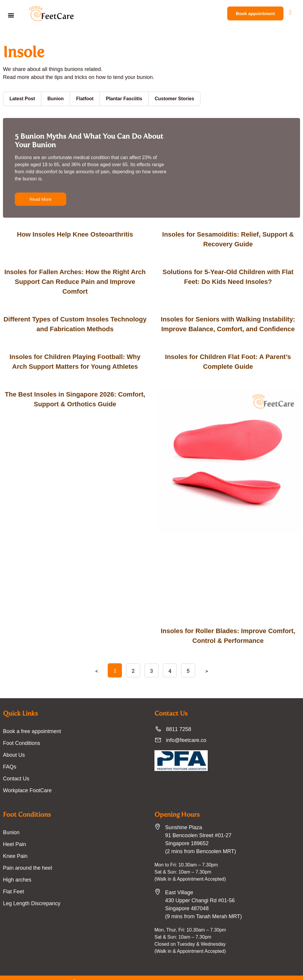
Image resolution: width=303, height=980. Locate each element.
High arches (17, 870)
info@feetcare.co (186, 730)
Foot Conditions (22, 733)
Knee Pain (14, 846)
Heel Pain (14, 835)
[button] (11, 15)
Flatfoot (81, 99)
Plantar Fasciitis (119, 99)
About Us (14, 745)
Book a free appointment (31, 722)
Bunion (53, 99)
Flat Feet (13, 882)
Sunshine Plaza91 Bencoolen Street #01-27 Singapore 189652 (197, 826)
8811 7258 (178, 719)
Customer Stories (167, 99)
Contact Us (16, 769)
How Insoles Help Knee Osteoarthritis (75, 234)
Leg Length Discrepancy (30, 894)
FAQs (9, 757)
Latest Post (21, 99)
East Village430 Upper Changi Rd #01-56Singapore (198, 891)
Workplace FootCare (27, 781)
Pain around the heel (26, 858)
